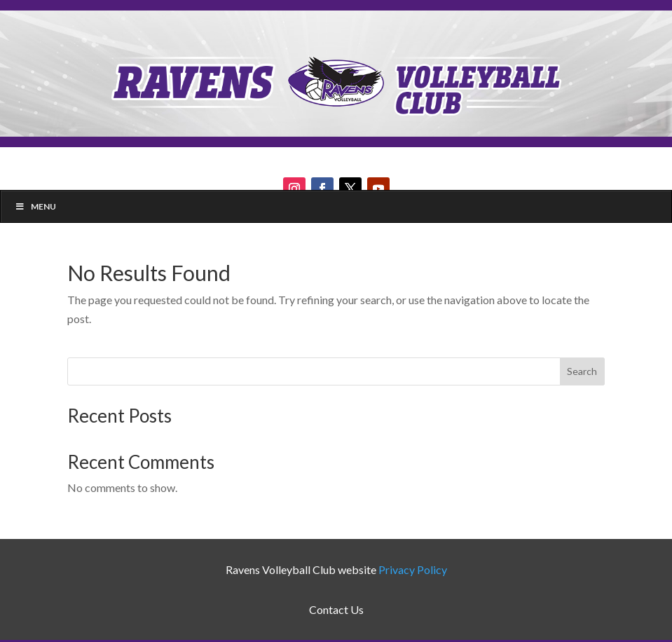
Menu (35, 206)
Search (582, 371)
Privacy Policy (413, 569)
